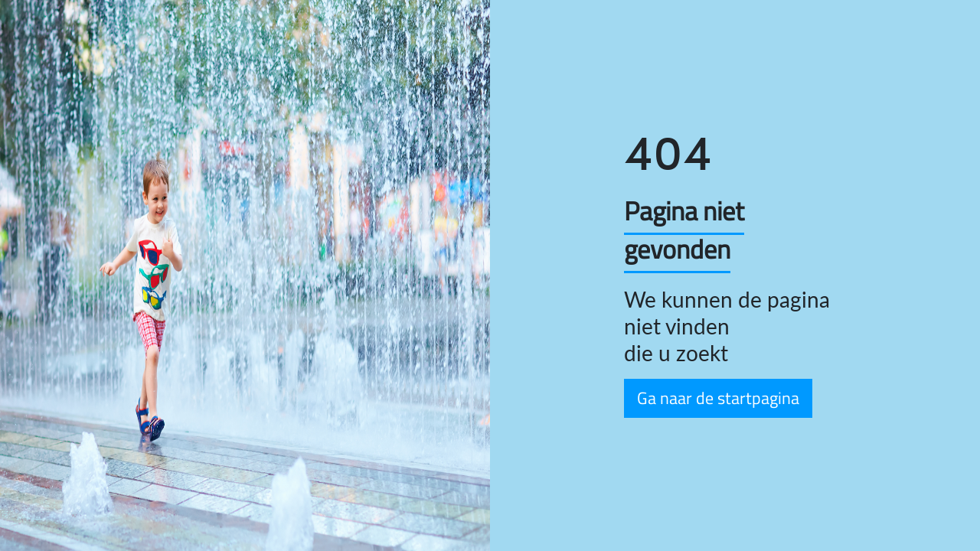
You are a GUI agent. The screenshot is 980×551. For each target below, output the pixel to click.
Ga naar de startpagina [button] (718, 398)
